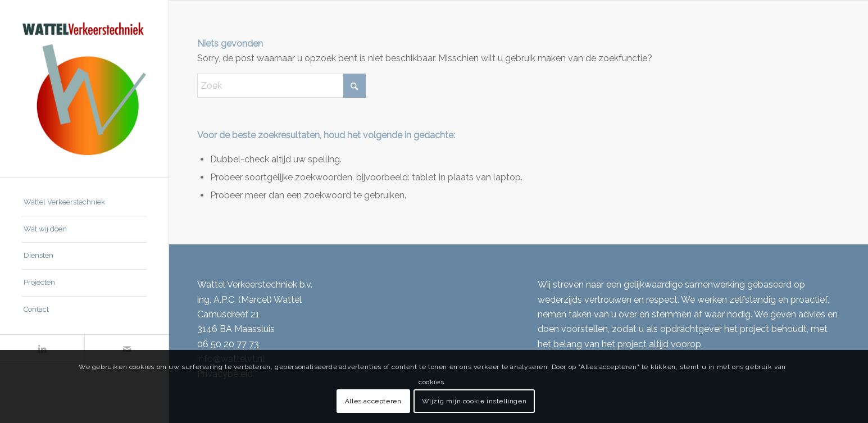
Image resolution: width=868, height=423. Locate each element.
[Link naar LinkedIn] (42, 349)
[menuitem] (84, 203)
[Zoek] (281, 86)
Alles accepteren (373, 401)
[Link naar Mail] (126, 349)
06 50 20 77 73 (228, 344)
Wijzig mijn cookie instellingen (474, 401)
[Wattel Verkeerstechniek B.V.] (84, 89)
